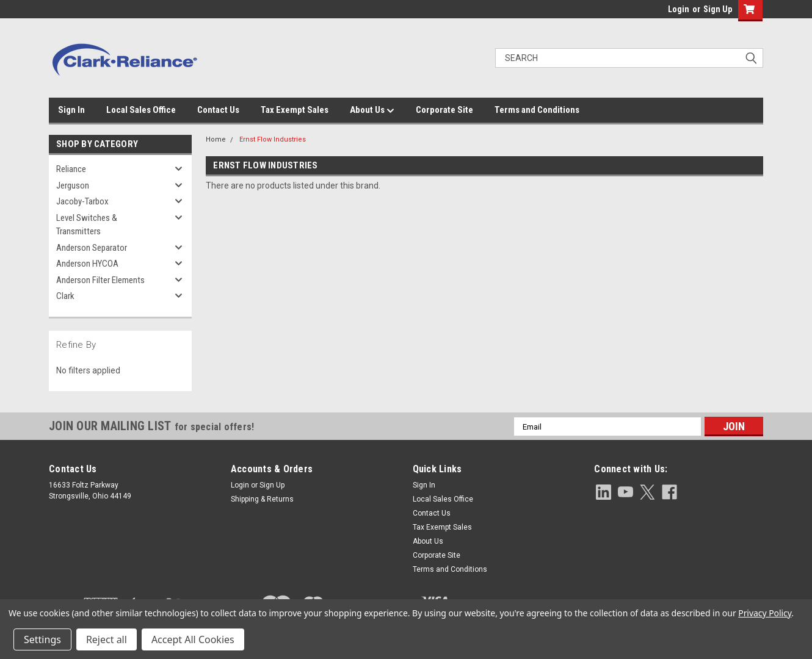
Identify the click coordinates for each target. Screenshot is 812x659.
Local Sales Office (141, 110)
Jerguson (73, 185)
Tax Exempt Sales (295, 110)
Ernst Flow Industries (273, 139)
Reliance (71, 169)
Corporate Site (444, 110)
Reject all (107, 639)
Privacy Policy (765, 613)
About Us (372, 110)
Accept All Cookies (193, 639)
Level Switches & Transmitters (87, 225)
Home (216, 139)
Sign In (71, 110)
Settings (42, 639)
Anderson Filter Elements (100, 280)
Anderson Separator (92, 248)
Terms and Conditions (537, 110)
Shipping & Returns (262, 499)
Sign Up (718, 9)
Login (679, 9)
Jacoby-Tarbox (82, 201)
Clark (65, 296)
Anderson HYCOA (87, 264)
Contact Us (218, 110)
